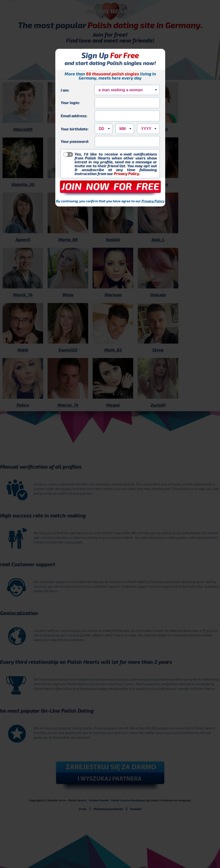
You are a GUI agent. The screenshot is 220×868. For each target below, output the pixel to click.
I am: (65, 90)
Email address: (74, 115)
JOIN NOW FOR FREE (110, 186)
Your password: (75, 141)
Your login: (70, 102)
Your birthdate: (75, 129)
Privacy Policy (126, 173)
